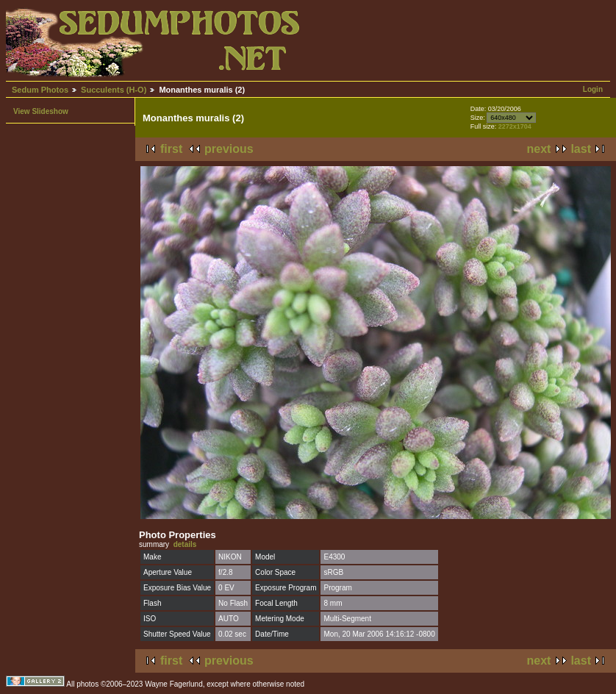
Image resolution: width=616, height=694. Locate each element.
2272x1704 (515, 126)
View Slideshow (41, 111)
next (539, 149)
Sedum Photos (40, 90)
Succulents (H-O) (114, 90)
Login (593, 89)
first (171, 149)
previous (229, 149)
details (185, 544)
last (581, 149)
